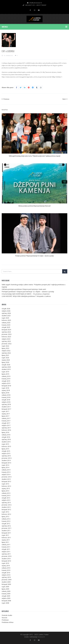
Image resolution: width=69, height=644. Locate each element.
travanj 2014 (6, 472)
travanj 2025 (6, 325)
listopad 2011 (6, 533)
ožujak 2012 (6, 524)
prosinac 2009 (7, 580)
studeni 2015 (6, 442)
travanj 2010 (6, 570)
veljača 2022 (6, 351)
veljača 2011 (6, 552)
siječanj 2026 (6, 313)
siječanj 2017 (6, 428)
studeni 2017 (6, 407)
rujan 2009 (5, 587)
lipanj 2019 (5, 374)
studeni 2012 (6, 507)
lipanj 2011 (5, 542)
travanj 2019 (6, 379)
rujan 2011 (5, 535)
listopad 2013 (6, 481)
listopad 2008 (6, 601)
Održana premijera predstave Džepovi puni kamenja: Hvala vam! (34, 206)
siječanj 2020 (6, 367)
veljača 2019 (6, 383)
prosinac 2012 (7, 505)
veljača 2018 (6, 402)
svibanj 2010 (6, 568)
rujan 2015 (5, 444)
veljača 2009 (6, 598)
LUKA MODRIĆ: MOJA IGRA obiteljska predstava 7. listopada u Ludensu (26, 296)
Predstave (5, 620)
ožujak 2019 (6, 381)
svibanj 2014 (6, 470)
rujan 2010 (5, 563)
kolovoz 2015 (6, 446)
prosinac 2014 (7, 458)
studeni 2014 (6, 460)
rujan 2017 (5, 411)
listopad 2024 (6, 330)
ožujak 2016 (6, 437)
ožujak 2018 (6, 400)
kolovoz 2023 (6, 337)
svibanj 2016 (6, 435)
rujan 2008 (5, 603)
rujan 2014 (5, 465)
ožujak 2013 (6, 498)
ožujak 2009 (6, 596)
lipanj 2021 (5, 355)
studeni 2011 (6, 531)
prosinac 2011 (7, 528)
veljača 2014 (6, 474)
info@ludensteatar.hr (35, 3)
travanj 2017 (6, 421)
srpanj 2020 (6, 360)
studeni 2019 (6, 369)
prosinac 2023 (7, 334)
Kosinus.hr (41, 637)
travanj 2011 (6, 547)
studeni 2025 (6, 316)
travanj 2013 (6, 495)
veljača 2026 (6, 311)
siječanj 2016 (6, 439)
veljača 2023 (6, 339)
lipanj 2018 (5, 393)
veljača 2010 (6, 575)
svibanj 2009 (6, 591)
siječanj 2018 (6, 404)
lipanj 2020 (5, 362)
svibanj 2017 (6, 418)
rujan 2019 (5, 372)
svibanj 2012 (6, 519)
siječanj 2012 (6, 526)
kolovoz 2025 (6, 320)
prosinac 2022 (7, 344)
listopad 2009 (6, 584)
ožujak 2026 (6, 309)
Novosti (4, 618)
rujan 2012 (5, 512)
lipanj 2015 (5, 449)
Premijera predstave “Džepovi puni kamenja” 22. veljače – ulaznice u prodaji (34, 256)
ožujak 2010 (6, 573)
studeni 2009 (6, 582)
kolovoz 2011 (6, 538)
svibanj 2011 (6, 545)
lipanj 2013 (5, 491)
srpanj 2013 (6, 488)
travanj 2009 (6, 594)
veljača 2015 (6, 453)
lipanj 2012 (5, 517)
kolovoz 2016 (6, 430)
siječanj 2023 (6, 341)
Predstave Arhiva (8, 622)
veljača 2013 (6, 500)
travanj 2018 (6, 397)
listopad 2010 (6, 561)
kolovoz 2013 (6, 486)
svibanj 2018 (6, 395)
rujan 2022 (5, 346)
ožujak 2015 (6, 451)
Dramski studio (7, 615)
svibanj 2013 (6, 493)
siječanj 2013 (6, 502)
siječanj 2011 (6, 554)
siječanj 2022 (6, 353)
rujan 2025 (5, 318)
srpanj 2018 (6, 390)
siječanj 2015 (6, 456)
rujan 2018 (5, 388)
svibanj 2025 (6, 323)
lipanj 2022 (5, 348)
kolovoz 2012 (6, 514)
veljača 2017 (6, 425)
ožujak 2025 (6, 327)
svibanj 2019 (6, 376)
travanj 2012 (6, 521)
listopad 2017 (6, 409)
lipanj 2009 (5, 589)
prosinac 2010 (7, 556)
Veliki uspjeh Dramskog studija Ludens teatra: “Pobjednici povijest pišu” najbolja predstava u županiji (35, 156)
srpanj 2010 (6, 566)
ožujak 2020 (6, 365)
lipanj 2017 (5, 416)
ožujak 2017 (6, 423)
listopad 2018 (6, 386)
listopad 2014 (6, 463)
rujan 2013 (5, 484)
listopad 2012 (6, 509)
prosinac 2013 (7, 477)
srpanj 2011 (6, 540)
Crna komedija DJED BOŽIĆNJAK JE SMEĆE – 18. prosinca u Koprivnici (26, 294)
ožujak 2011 (6, 549)
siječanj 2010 (6, 577)
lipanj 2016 (5, 432)
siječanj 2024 (6, 332)
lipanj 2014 (5, 467)
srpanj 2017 (6, 414)
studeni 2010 (6, 559)
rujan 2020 (5, 358)
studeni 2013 (6, 479)
